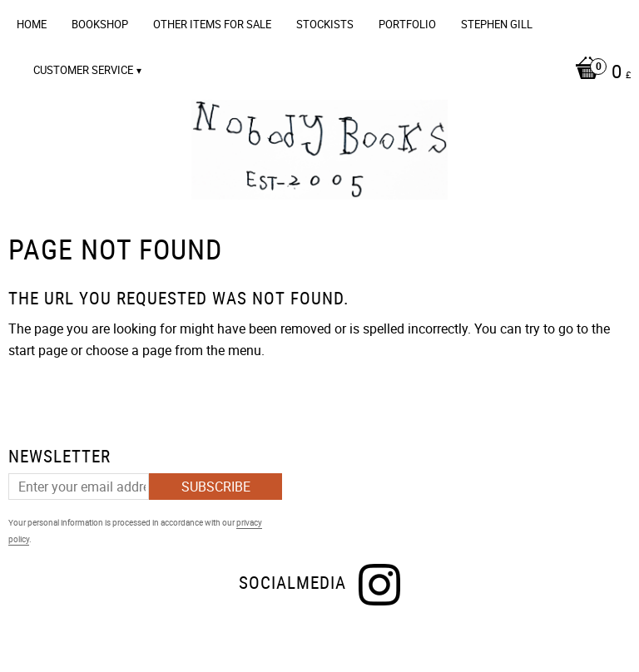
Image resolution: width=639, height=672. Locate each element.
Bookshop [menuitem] (100, 24)
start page (38, 350)
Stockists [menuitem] (325, 24)
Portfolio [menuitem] (407, 24)
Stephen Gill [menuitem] (497, 24)
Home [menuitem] (32, 24)
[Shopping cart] (324, 73)
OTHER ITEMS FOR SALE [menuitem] (212, 24)
